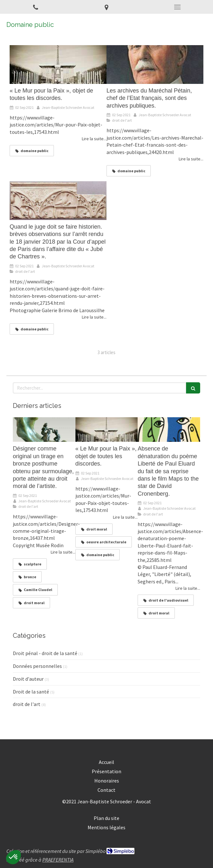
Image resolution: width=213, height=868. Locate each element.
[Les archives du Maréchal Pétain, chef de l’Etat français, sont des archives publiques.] (155, 65)
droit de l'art (27, 704)
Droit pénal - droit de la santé (45, 653)
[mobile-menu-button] (178, 7)
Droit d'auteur (28, 679)
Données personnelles (37, 666)
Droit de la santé (31, 692)
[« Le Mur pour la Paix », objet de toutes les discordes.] (58, 65)
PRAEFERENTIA (58, 860)
